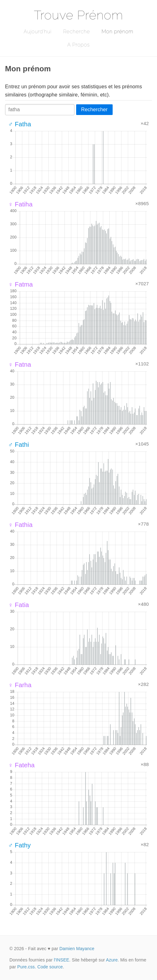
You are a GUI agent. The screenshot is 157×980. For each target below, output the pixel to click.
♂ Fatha (20, 124)
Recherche (77, 32)
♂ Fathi (19, 445)
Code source (50, 967)
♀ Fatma (20, 284)
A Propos (78, 45)
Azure (112, 960)
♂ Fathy (20, 845)
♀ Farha (20, 685)
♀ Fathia (20, 525)
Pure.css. (27, 967)
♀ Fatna (20, 364)
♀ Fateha (21, 765)
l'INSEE (62, 960)
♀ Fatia (19, 605)
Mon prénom (118, 32)
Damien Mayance (77, 949)
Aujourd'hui (38, 32)
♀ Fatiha (20, 204)
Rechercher (94, 109)
